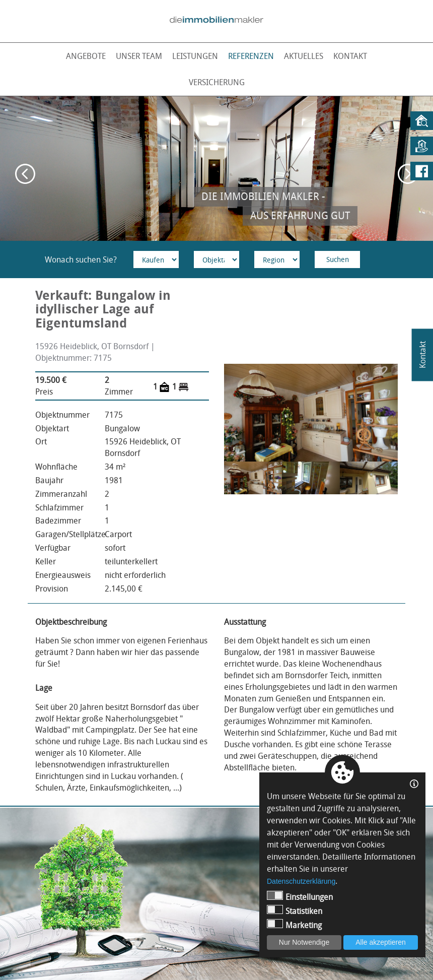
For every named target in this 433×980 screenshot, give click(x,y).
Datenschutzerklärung (301, 881)
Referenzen (251, 56)
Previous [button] (25, 174)
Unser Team (139, 56)
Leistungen (195, 56)
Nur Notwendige (304, 942)
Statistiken (295, 911)
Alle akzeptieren (381, 942)
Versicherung (217, 82)
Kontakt (350, 56)
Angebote (86, 56)
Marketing (294, 925)
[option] (216, 169)
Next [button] (408, 174)
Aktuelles (304, 56)
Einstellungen (300, 897)
